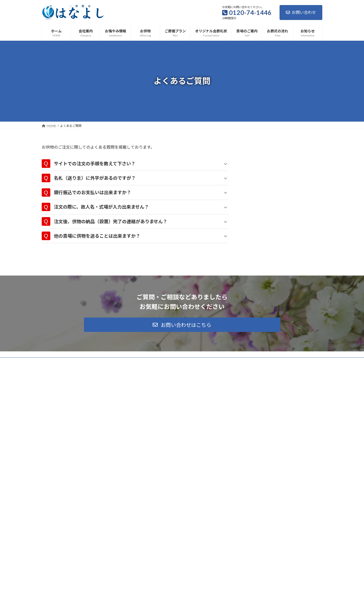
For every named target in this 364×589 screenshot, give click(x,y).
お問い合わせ (301, 12)
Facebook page (278, 535)
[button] (182, 463)
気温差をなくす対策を (153, 571)
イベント (173, 531)
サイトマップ (96, 500)
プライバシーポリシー (62, 500)
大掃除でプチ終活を (151, 536)
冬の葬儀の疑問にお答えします (159, 553)
